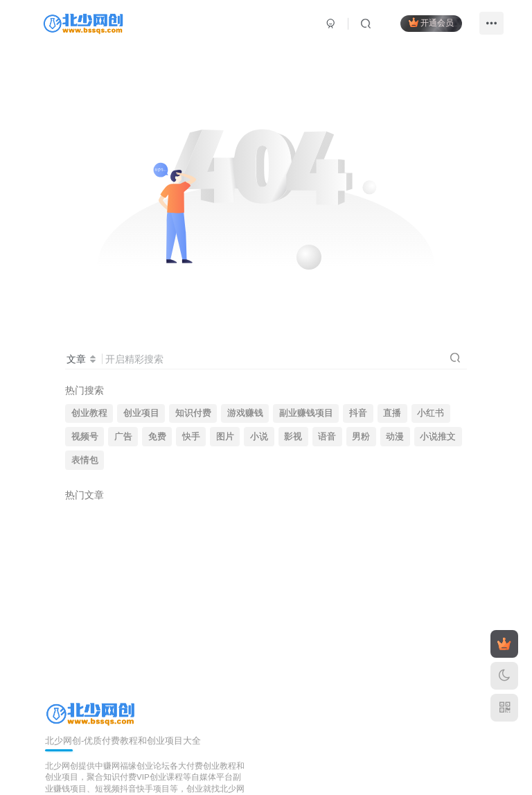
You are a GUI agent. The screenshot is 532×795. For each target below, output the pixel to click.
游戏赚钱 (245, 413)
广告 (123, 437)
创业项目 (141, 413)
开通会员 (431, 23)
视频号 (85, 437)
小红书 (431, 413)
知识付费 (193, 413)
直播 (392, 413)
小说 (259, 437)
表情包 (85, 460)
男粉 (361, 437)
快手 (191, 437)
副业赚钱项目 (306, 413)
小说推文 (438, 437)
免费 (157, 437)
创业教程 (89, 413)
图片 (225, 437)
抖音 (358, 413)
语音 (327, 437)
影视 (293, 437)
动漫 (395, 437)
